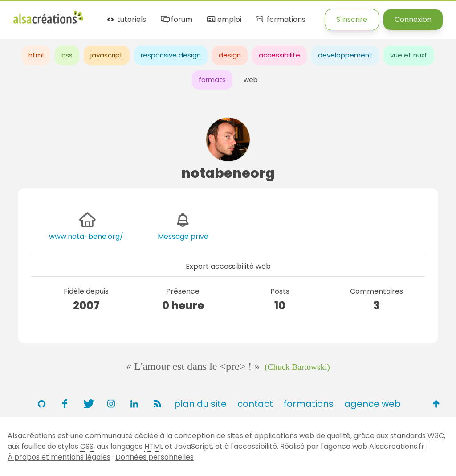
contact (255, 404)
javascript (107, 55)
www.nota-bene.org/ (86, 236)
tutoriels (126, 20)
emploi (224, 20)
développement (345, 55)
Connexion (413, 19)
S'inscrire (352, 19)
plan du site (200, 404)
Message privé (183, 236)
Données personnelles (155, 457)
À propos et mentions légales (59, 457)
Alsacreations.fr (397, 446)
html (36, 55)
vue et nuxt (409, 55)
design (230, 55)
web (251, 80)
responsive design (171, 55)
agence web (373, 404)
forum (176, 20)
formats (212, 80)
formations (280, 20)
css (67, 55)
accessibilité (279, 55)
